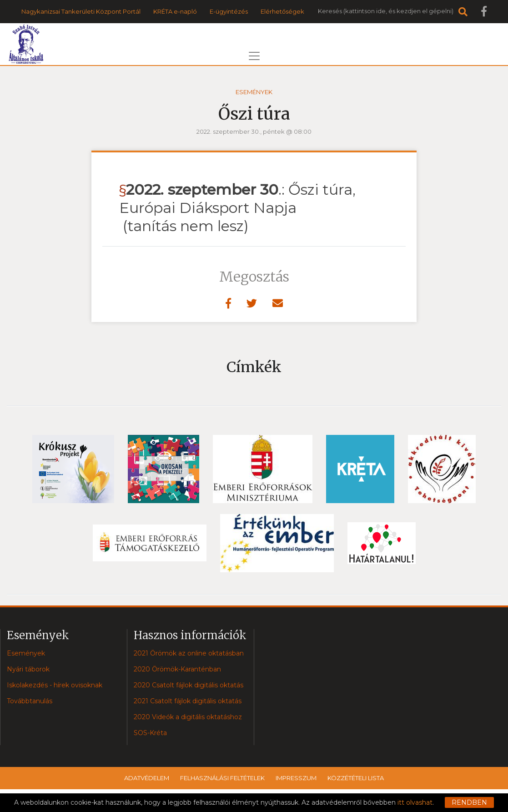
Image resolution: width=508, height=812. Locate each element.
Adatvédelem (147, 778)
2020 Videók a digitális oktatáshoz (188, 717)
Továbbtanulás (30, 701)
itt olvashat (415, 802)
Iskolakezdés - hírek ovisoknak (55, 685)
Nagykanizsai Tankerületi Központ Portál (81, 11)
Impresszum (296, 778)
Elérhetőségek (282, 11)
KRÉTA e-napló (175, 11)
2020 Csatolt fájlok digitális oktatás (189, 685)
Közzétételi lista (356, 778)
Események (254, 92)
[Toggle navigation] (254, 56)
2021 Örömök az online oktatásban (189, 653)
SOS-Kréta (150, 733)
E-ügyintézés (229, 11)
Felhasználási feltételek (222, 778)
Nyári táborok (28, 669)
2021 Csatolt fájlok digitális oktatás (188, 701)
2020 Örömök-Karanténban (177, 669)
